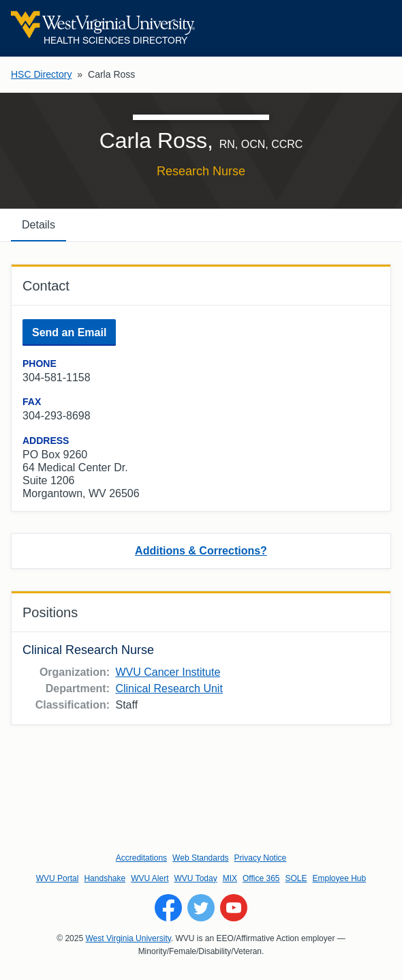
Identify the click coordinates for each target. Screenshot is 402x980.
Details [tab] (38, 225)
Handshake (105, 878)
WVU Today (196, 878)
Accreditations (141, 858)
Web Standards (201, 858)
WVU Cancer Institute (168, 672)
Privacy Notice (261, 858)
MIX (230, 878)
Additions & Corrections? (201, 551)
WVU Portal (58, 878)
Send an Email (69, 332)
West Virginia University (128, 938)
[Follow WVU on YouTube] (234, 908)
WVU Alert (150, 878)
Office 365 (261, 878)
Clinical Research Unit (169, 688)
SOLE (296, 878)
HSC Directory (41, 74)
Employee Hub (340, 878)
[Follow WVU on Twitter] (201, 908)
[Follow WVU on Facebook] (168, 908)
